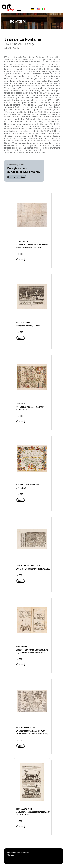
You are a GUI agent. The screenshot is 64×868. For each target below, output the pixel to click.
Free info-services (17, 177)
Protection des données (18, 853)
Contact (11, 855)
